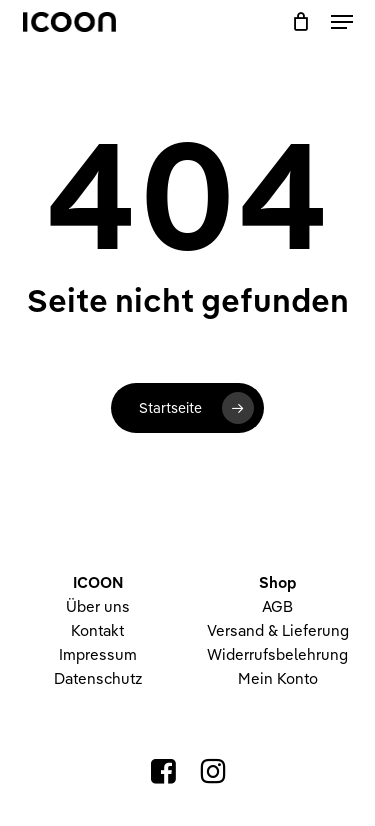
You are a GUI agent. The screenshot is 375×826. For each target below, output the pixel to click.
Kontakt (97, 630)
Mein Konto (278, 678)
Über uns (98, 606)
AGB (277, 606)
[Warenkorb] (301, 22)
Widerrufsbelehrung (277, 654)
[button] (342, 22)
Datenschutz (98, 678)
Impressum (98, 654)
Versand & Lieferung (278, 630)
